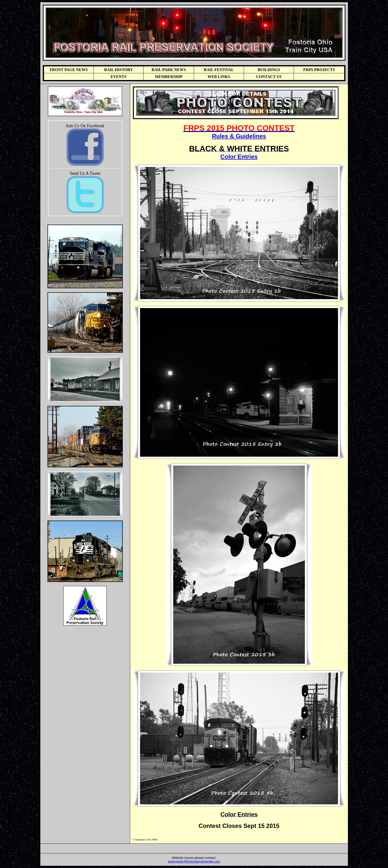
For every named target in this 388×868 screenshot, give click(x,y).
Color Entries (239, 157)
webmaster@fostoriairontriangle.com (194, 861)
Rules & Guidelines (239, 136)
